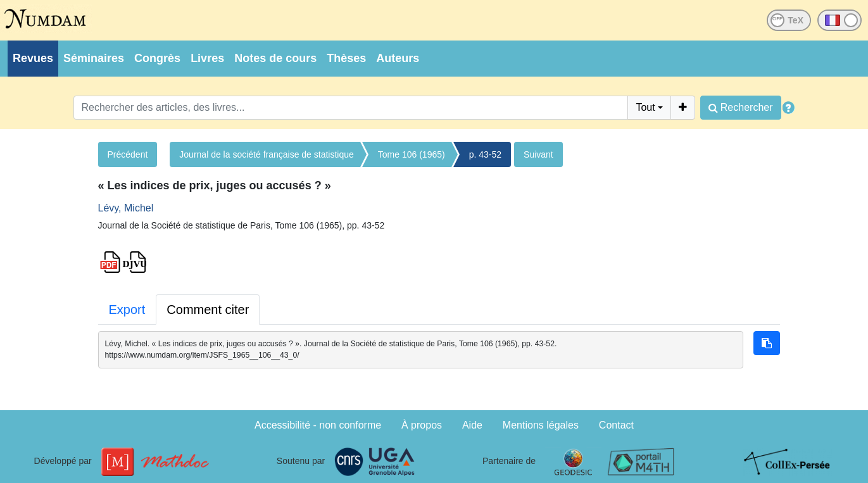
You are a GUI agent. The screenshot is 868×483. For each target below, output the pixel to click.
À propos (422, 425)
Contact (616, 425)
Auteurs (398, 58)
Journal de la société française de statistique (267, 154)
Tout (645, 107)
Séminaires (94, 58)
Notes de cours (275, 58)
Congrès (157, 58)
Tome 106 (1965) (412, 154)
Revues (33, 58)
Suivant (538, 154)
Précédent (128, 154)
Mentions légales (541, 425)
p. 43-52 (485, 154)
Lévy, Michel (126, 208)
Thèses (346, 58)
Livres (207, 58)
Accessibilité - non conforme (318, 425)
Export (127, 310)
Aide (472, 425)
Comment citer (208, 310)
